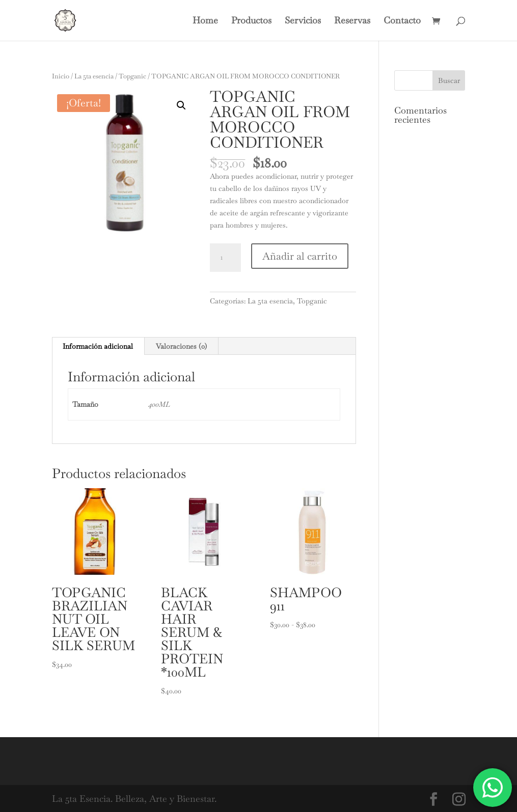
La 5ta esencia (94, 76)
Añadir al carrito (300, 256)
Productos (251, 21)
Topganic (132, 76)
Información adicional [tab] (98, 346)
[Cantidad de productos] (225, 258)
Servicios (303, 21)
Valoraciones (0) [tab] (181, 346)
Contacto (402, 21)
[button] (181, 105)
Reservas (352, 21)
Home (205, 21)
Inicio (61, 76)
